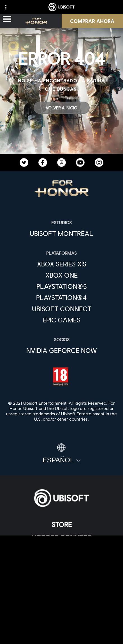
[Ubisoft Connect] (61, 537)
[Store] (61, 524)
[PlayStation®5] (61, 286)
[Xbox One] (61, 275)
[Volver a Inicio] (62, 108)
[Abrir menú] (7, 19)
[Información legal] (61, 625)
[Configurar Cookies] (61, 634)
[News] (61, 563)
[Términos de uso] (61, 616)
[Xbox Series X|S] (61, 264)
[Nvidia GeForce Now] (61, 350)
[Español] (62, 454)
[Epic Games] (61, 320)
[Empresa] (61, 550)
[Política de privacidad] (61, 606)
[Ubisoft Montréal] (61, 233)
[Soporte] (61, 576)
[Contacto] (61, 597)
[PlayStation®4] (61, 298)
